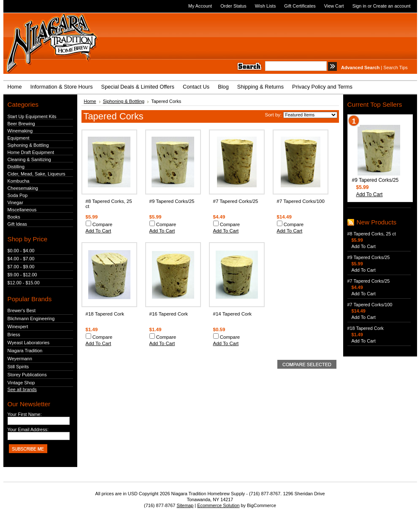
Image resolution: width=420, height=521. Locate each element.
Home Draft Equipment (31, 152)
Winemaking (20, 131)
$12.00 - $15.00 (24, 283)
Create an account (392, 6)
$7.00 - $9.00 (21, 267)
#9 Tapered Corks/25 (172, 201)
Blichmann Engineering (31, 319)
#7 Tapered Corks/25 (236, 201)
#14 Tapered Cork (233, 314)
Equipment (19, 138)
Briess (14, 335)
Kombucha (19, 181)
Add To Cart (99, 231)
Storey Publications (27, 375)
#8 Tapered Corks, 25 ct (372, 234)
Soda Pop (18, 195)
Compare (103, 224)
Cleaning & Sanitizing (29, 159)
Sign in (359, 6)
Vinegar (15, 202)
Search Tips (395, 67)
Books (14, 217)
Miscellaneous (22, 210)
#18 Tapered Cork (105, 314)
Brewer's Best (22, 310)
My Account (200, 6)
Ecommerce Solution (218, 505)
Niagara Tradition (25, 351)
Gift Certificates (300, 6)
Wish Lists (266, 6)
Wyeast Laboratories (29, 343)
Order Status (233, 6)
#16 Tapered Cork (169, 314)
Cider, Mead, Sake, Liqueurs (37, 174)
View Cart (334, 6)
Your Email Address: (28, 429)
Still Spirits (18, 367)
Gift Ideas (18, 224)
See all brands (22, 389)
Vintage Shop (21, 383)
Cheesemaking (23, 188)
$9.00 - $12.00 (22, 275)
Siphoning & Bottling (28, 145)
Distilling (16, 167)
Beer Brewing (21, 124)
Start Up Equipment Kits (32, 116)
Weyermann (20, 359)
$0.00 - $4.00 (21, 251)
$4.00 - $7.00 (21, 259)
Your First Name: (25, 414)
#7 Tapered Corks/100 (301, 201)
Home (90, 101)
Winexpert (18, 327)
